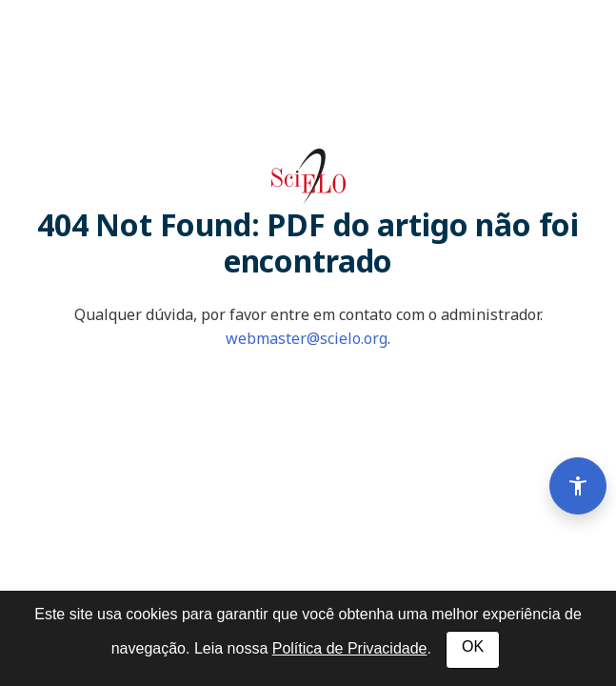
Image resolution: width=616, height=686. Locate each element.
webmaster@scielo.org (307, 338)
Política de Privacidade (350, 648)
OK (473, 646)
